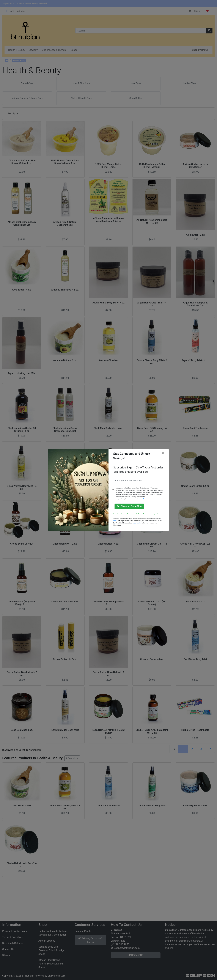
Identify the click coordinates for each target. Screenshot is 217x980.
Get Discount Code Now (129, 506)
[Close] (163, 453)
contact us (133, 499)
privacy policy (137, 523)
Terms (145, 499)
